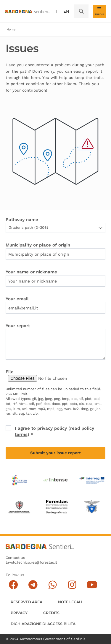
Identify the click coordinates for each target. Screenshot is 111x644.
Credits (51, 613)
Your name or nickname (31, 272)
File (10, 372)
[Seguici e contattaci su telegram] (33, 585)
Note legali (70, 602)
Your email (17, 299)
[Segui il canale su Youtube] (92, 585)
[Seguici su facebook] (13, 585)
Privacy (19, 613)
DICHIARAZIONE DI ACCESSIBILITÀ (43, 624)
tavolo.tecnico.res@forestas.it (31, 562)
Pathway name (22, 220)
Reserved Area (26, 602)
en (66, 11)
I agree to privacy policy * (54, 431)
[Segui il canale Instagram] (72, 585)
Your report (18, 326)
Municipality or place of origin (38, 245)
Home (11, 29)
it (57, 11)
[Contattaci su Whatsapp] (53, 585)
